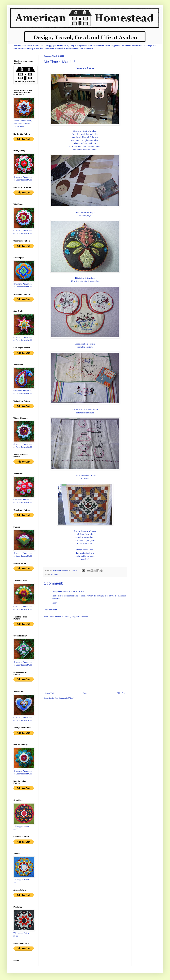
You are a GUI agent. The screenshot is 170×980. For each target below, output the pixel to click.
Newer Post (49, 693)
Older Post (121, 693)
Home (85, 693)
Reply (54, 603)
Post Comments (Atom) (64, 698)
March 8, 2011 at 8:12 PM (74, 592)
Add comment (51, 610)
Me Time (54, 574)
